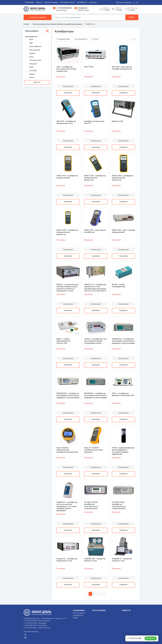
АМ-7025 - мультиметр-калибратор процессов (122, 68)
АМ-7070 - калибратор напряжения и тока (66, 122)
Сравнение (106, 9)
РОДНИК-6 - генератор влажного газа (122, 560)
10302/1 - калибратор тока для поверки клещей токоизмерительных (95, 341)
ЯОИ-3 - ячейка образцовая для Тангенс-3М (63, 341)
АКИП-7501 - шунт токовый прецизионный (123, 231)
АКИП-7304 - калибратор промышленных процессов (67, 232)
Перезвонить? (151, 638)
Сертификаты (82, 2)
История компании (79, 613)
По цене (95, 39)
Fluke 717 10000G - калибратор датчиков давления (94, 450)
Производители (78, 615)
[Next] (105, 594)
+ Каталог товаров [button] (38, 17)
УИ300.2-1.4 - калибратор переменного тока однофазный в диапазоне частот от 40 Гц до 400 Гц (95, 288)
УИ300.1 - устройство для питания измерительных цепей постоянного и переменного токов (67, 288)
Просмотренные (132, 9)
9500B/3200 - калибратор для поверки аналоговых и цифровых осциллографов (68, 395)
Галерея (75, 618)
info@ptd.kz (82, 8)
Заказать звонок (62, 10)
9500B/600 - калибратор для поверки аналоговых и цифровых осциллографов (96, 395)
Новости (39, 2)
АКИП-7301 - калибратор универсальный (67, 177)
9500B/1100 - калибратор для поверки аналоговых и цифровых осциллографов (123, 341)
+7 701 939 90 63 (64, 8)
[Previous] (87, 594)
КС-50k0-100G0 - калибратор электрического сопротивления (91, 505)
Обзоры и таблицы (51, 2)
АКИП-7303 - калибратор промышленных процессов (123, 178)
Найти (131, 17)
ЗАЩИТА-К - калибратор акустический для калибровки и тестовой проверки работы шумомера (67, 506)
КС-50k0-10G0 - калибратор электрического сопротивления (119, 505)
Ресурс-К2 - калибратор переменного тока (67, 560)
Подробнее (68, 93)
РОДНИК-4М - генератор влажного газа (95, 560)
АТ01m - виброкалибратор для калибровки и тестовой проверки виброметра (123, 451)
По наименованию (63, 39)
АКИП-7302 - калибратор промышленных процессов (95, 178)
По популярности (81, 39)
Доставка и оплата (68, 2)
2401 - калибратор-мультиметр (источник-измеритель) (67, 69)
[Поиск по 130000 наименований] (89, 17)
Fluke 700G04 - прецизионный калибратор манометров (67, 450)
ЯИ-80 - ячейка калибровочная (119, 286)
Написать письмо (83, 10)
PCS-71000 (89, 67)
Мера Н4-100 (117, 121)
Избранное (119, 9)
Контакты (93, 2)
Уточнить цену (68, 86)
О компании (29, 2)
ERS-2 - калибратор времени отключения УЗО (123, 394)
